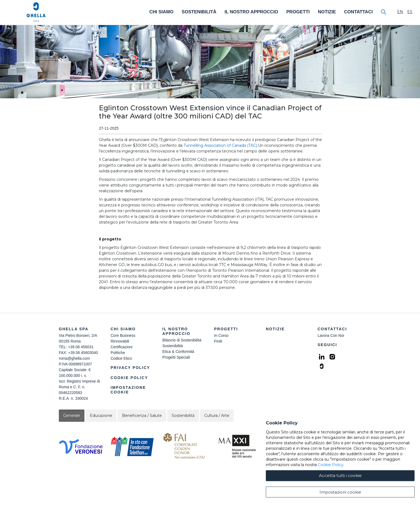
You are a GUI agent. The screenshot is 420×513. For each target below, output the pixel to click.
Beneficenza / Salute (142, 416)
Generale (72, 416)
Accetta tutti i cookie (340, 500)
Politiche (118, 353)
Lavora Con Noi (331, 335)
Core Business (123, 335)
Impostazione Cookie (128, 390)
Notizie (327, 12)
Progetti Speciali (176, 357)
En (400, 12)
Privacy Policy (130, 368)
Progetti (298, 12)
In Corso (221, 335)
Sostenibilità (199, 12)
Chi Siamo (161, 12)
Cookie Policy (129, 378)
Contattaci (358, 12)
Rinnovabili (120, 341)
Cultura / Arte (217, 416)
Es (410, 12)
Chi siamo (123, 329)
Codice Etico (121, 358)
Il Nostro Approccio (251, 12)
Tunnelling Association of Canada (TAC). (221, 145)
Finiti (218, 341)
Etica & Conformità (178, 352)
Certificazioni (121, 347)
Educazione (101, 416)
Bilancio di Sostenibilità (182, 340)
